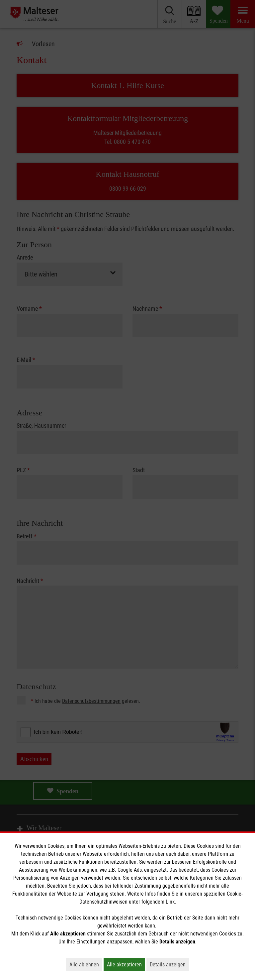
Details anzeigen (169, 964)
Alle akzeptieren (126, 964)
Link (170, 902)
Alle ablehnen (86, 964)
